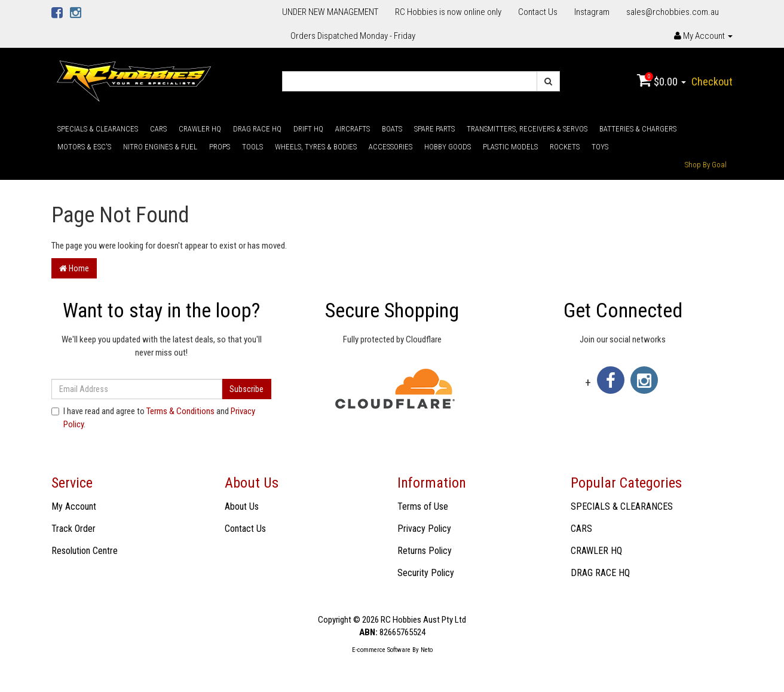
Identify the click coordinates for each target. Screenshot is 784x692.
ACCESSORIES (391, 147)
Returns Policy (425, 551)
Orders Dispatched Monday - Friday (353, 36)
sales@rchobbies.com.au (673, 12)
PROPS (220, 147)
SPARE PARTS (434, 129)
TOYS (600, 147)
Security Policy (426, 573)
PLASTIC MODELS (510, 147)
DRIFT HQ (308, 129)
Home (74, 268)
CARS (158, 129)
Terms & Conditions (180, 411)
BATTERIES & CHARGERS (638, 129)
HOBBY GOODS (448, 147)
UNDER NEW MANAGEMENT (330, 12)
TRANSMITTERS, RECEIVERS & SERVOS (527, 129)
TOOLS (252, 147)
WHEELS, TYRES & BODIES (316, 147)
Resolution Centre (85, 551)
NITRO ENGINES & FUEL (160, 147)
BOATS (392, 129)
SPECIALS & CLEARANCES (98, 129)
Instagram (592, 12)
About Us (242, 506)
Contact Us (538, 12)
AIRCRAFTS (353, 129)
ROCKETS (565, 147)
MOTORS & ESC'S (84, 147)
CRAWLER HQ (200, 129)
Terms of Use (423, 506)
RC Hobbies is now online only (448, 12)
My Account (74, 506)
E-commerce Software (381, 650)
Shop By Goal (706, 165)
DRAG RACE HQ (257, 129)
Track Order (73, 529)
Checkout (712, 82)
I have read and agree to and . (153, 417)
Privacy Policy (424, 529)
